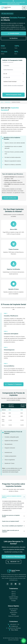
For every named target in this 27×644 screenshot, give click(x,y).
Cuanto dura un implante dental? (11, 521)
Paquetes (14, 614)
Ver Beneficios (14, 38)
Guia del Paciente (13, 609)
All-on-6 (14, 593)
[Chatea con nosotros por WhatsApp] (24, 641)
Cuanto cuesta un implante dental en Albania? (12, 497)
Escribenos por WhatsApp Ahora (14, 557)
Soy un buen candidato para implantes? (12, 526)
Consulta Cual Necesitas (10, 198)
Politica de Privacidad (14, 616)
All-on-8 (14, 595)
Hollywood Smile (13, 599)
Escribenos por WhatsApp (14, 628)
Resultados (14, 611)
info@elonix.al (15, 626)
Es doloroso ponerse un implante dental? (11, 516)
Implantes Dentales (13, 597)
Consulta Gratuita (13, 33)
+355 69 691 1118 (14, 562)
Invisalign (13, 601)
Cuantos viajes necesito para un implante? (11, 531)
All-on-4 (14, 591)
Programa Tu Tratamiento (14, 384)
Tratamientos (7, 102)
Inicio (2, 102)
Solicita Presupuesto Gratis (13, 4)
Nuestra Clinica (14, 613)
